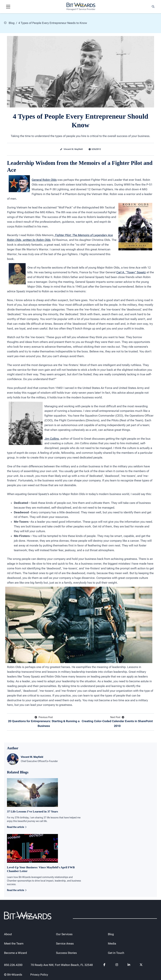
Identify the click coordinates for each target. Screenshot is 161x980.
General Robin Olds (44, 180)
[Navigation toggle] (8, 7)
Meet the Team (14, 944)
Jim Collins (52, 438)
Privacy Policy (39, 975)
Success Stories (66, 953)
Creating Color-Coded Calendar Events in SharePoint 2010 (117, 722)
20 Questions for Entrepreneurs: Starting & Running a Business (44, 722)
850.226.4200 (13, 965)
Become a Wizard (15, 953)
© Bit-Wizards (13, 975)
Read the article (17, 827)
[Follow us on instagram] (117, 965)
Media (112, 944)
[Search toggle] (153, 7)
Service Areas (65, 944)
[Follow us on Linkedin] (129, 965)
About (8, 934)
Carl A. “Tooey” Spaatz (131, 272)
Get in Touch (116, 953)
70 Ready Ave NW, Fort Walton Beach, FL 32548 (62, 965)
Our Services (64, 934)
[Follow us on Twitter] (141, 965)
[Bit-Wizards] (81, 7)
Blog (9, 23)
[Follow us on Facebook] (105, 965)
